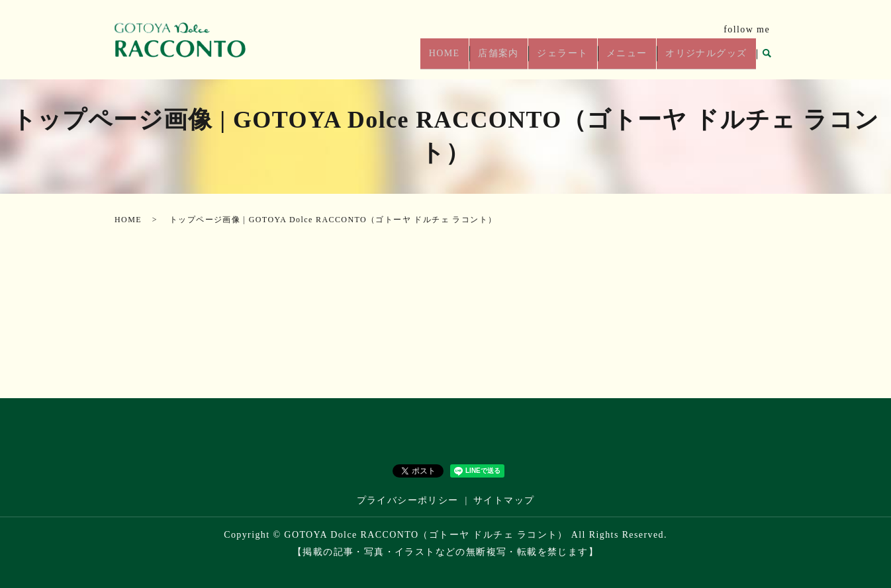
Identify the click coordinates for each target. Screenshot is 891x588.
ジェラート (573, 59)
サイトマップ (504, 500)
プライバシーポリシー (408, 500)
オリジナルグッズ (708, 59)
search (767, 59)
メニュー (633, 59)
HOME (463, 59)
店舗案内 (513, 59)
